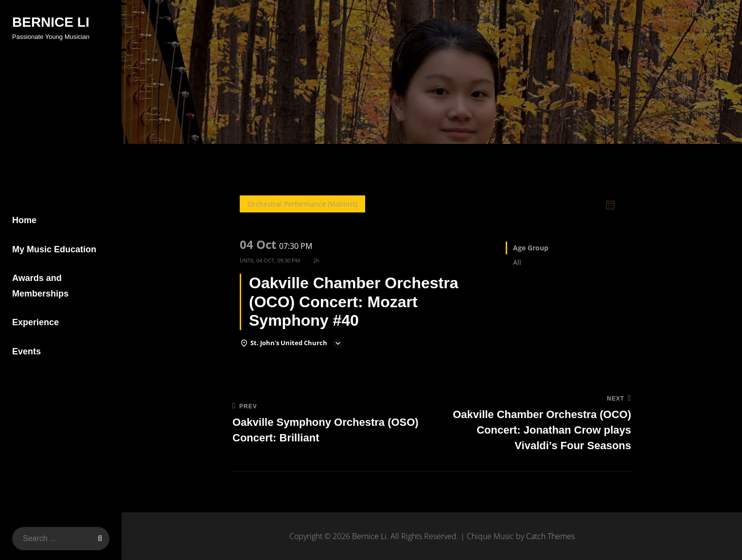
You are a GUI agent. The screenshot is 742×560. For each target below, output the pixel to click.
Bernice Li (51, 22)
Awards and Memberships (40, 286)
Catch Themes (550, 536)
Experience (35, 322)
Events (26, 351)
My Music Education (54, 249)
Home (24, 220)
